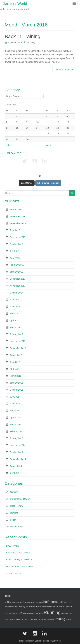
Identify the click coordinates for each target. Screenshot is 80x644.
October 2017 (16, 293)
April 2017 (15, 320)
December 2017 (18, 279)
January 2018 (16, 272)
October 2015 (16, 390)
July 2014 (14, 473)
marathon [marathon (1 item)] (8, 607)
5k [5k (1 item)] (6, 602)
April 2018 (15, 258)
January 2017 (16, 334)
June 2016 (15, 362)
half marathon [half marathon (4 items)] (53, 602)
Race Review (16, 506)
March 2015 (16, 424)
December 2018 (18, 237)
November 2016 (18, 341)
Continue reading (64, 70)
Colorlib (38, 641)
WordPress (57, 641)
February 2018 (17, 265)
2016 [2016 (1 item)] (20, 602)
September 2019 (18, 223)
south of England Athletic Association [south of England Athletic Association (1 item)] (29, 619)
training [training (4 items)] (60, 619)
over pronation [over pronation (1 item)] (43, 607)
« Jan (9, 145)
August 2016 (16, 355)
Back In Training (22, 36)
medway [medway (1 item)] (15, 607)
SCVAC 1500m (14, 574)
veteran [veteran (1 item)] (68, 619)
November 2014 (18, 445)
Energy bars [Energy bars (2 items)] (29, 602)
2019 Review (13, 546)
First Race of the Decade (18, 553)
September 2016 (18, 348)
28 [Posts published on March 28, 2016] (7, 139)
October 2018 (16, 244)
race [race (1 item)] (37, 613)
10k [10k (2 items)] (9, 602)
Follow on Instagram (48, 183)
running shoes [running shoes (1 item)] (66, 613)
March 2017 (16, 327)
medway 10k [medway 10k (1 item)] (24, 607)
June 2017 (15, 307)
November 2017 (18, 286)
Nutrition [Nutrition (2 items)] (33, 606)
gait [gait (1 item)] (37, 602)
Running (31, 42)
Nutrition (14, 492)
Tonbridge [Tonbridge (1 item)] (51, 619)
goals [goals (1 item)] (41, 602)
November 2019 (18, 216)
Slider (13, 520)
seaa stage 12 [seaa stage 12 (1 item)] (10, 619)
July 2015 (14, 397)
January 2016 (16, 383)
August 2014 (16, 466)
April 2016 (15, 369)
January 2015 (16, 438)
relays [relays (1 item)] (41, 613)
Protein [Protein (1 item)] (32, 613)
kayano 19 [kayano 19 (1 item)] (67, 602)
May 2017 (15, 313)
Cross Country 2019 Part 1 (19, 560)
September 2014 (18, 459)
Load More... (27, 183)
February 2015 (17, 431)
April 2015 (15, 418)
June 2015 (15, 404)
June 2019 (15, 230)
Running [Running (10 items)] (52, 612)
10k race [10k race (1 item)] (14, 602)
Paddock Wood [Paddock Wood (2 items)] (57, 606)
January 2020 (16, 209)
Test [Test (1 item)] (45, 619)
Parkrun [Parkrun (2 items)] (25, 613)
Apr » (49, 145)
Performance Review (20, 499)
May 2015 (15, 411)
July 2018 (14, 251)
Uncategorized (17, 527)
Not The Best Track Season (20, 567)
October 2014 (16, 452)
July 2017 (14, 300)
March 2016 (16, 376)
